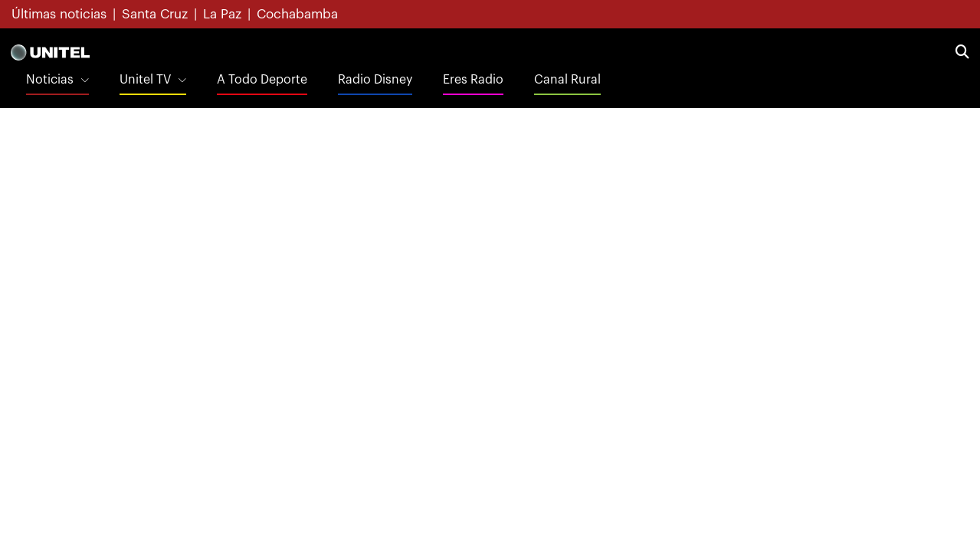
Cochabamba (297, 14)
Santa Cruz (155, 14)
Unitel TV (145, 80)
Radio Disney (375, 80)
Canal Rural (567, 80)
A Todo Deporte (262, 80)
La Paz (222, 14)
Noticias (50, 80)
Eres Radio (473, 80)
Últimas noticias (59, 14)
